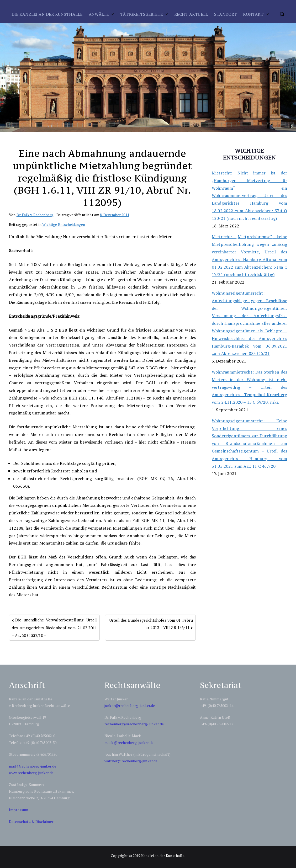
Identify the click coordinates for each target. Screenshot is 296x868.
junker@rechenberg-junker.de (130, 705)
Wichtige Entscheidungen (64, 224)
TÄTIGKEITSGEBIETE (141, 14)
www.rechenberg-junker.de (31, 773)
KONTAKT (253, 14)
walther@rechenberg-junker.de (131, 761)
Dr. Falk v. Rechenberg (35, 215)
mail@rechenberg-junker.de (33, 766)
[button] (111, 14)
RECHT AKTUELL (191, 14)
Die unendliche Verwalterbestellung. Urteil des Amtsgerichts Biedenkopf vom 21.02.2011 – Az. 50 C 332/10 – (54, 628)
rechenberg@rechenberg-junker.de (134, 724)
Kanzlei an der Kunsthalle (163, 856)
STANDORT (225, 14)
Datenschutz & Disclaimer (31, 821)
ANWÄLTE (99, 14)
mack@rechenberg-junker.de (129, 742)
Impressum (18, 810)
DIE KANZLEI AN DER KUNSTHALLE (47, 14)
